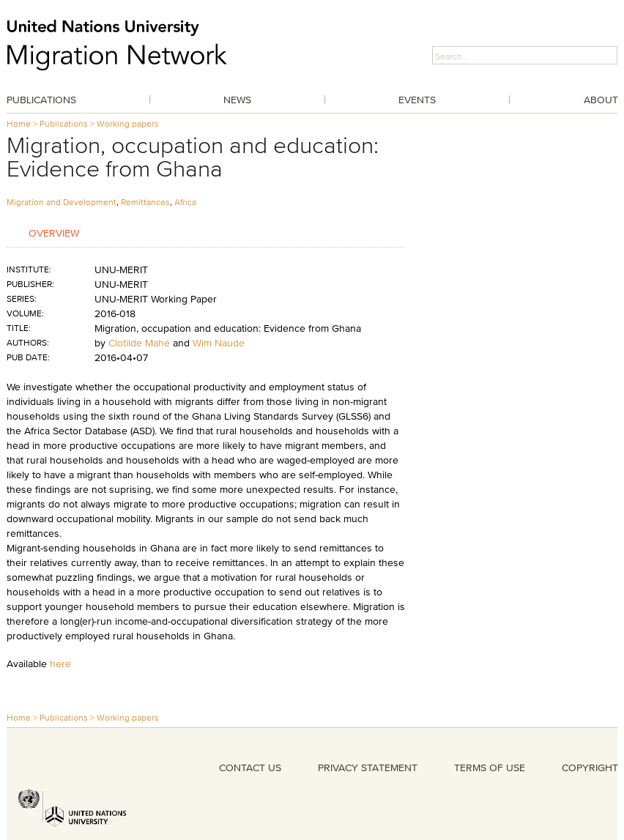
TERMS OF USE (490, 767)
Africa (185, 202)
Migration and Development (62, 202)
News (237, 100)
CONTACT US (250, 767)
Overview (54, 233)
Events (417, 100)
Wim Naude (219, 343)
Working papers (128, 123)
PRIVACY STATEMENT (368, 767)
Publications (41, 100)
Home (19, 123)
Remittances (145, 202)
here (60, 664)
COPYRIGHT (590, 767)
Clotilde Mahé (139, 343)
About (601, 100)
